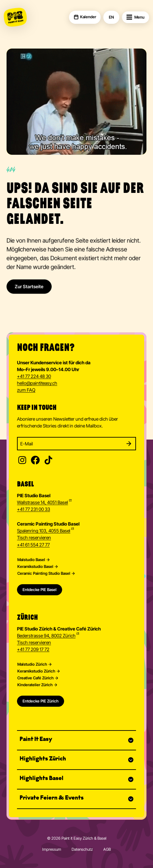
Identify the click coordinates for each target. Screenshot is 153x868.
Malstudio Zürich (32, 664)
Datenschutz (82, 849)
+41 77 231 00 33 (34, 509)
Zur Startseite (29, 292)
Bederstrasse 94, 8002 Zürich (46, 636)
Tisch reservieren (34, 537)
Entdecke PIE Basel (40, 590)
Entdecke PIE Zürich (41, 701)
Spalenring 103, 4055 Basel (44, 531)
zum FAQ (26, 390)
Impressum (52, 849)
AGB (107, 849)
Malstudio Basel (31, 560)
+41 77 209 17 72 (33, 649)
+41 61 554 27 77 (33, 545)
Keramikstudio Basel (35, 567)
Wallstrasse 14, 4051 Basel (42, 502)
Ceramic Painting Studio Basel (44, 573)
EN (111, 17)
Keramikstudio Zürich (36, 671)
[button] (76, 740)
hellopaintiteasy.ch (37, 383)
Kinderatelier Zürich (35, 685)
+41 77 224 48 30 (34, 376)
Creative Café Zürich (35, 678)
